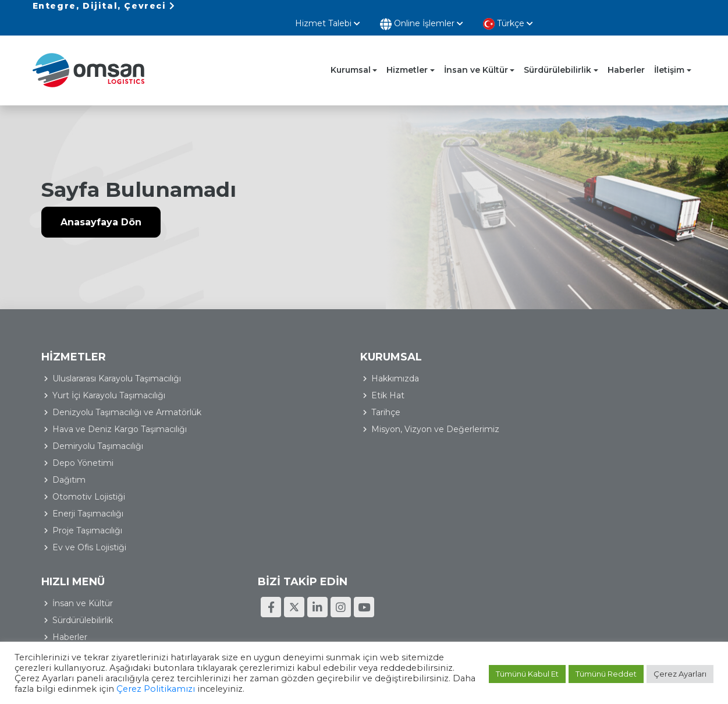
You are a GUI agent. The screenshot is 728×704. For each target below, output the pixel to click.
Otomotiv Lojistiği (255, 498)
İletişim (669, 58)
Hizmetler (407, 58)
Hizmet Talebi (481, 11)
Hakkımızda (76, 366)
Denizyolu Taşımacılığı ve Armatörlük (269, 407)
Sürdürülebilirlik (557, 58)
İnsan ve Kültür (476, 58)
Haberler (626, 58)
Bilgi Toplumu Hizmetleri (642, 610)
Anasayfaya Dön (101, 214)
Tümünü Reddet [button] (606, 675)
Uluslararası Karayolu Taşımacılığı (283, 366)
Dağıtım (235, 482)
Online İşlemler (575, 12)
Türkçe (661, 12)
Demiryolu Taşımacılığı (264, 448)
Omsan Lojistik (97, 58)
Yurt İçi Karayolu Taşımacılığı (275, 383)
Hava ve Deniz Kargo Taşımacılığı (285, 431)
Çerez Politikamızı (181, 691)
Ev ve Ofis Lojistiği (255, 549)
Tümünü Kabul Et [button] (527, 675)
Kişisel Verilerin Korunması (537, 610)
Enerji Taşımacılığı (254, 515)
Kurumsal (351, 58)
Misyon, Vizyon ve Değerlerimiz (116, 417)
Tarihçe (67, 400)
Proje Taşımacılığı (253, 532)
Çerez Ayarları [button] (680, 675)
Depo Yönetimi (249, 465)
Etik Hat (69, 383)
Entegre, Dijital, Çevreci (104, 11)
